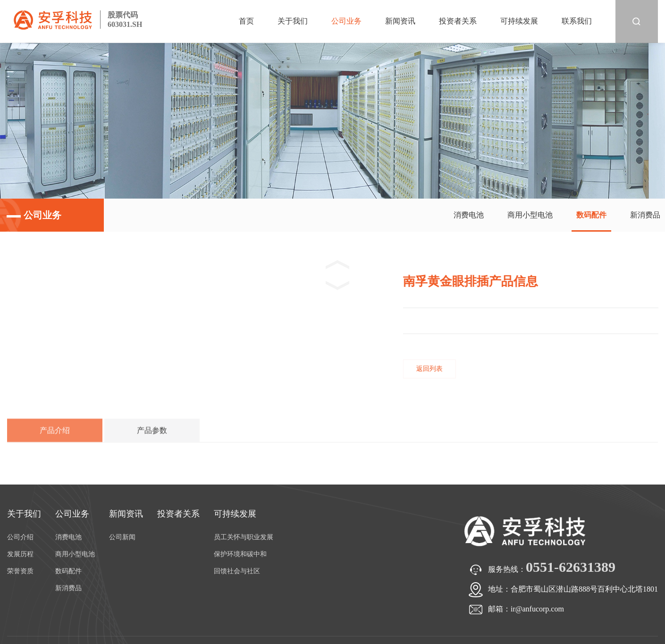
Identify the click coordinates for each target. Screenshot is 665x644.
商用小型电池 (530, 215)
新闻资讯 (400, 21)
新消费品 (645, 215)
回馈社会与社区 (237, 571)
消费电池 (469, 215)
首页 (246, 21)
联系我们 (577, 21)
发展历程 (20, 554)
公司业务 (346, 21)
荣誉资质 (20, 571)
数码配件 (591, 215)
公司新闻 (122, 537)
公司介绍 (20, 537)
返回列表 (438, 368)
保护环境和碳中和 (240, 554)
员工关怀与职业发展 (244, 537)
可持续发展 (519, 21)
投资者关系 (458, 21)
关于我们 (293, 21)
